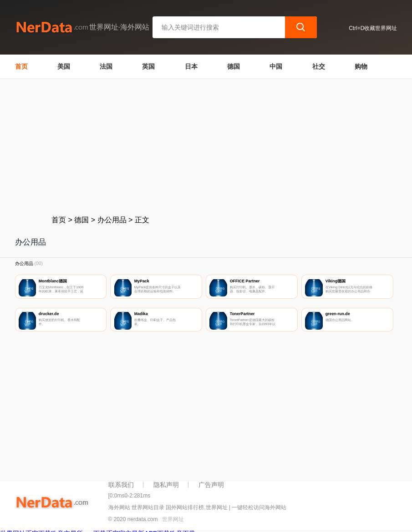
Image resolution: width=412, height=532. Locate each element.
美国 (64, 66)
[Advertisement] (206, 146)
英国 (148, 66)
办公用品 (112, 220)
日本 (191, 66)
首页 (21, 66)
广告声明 (211, 485)
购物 (361, 66)
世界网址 (173, 519)
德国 (234, 66)
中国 (276, 66)
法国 (106, 66)
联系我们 (121, 485)
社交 (319, 66)
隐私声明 (166, 485)
